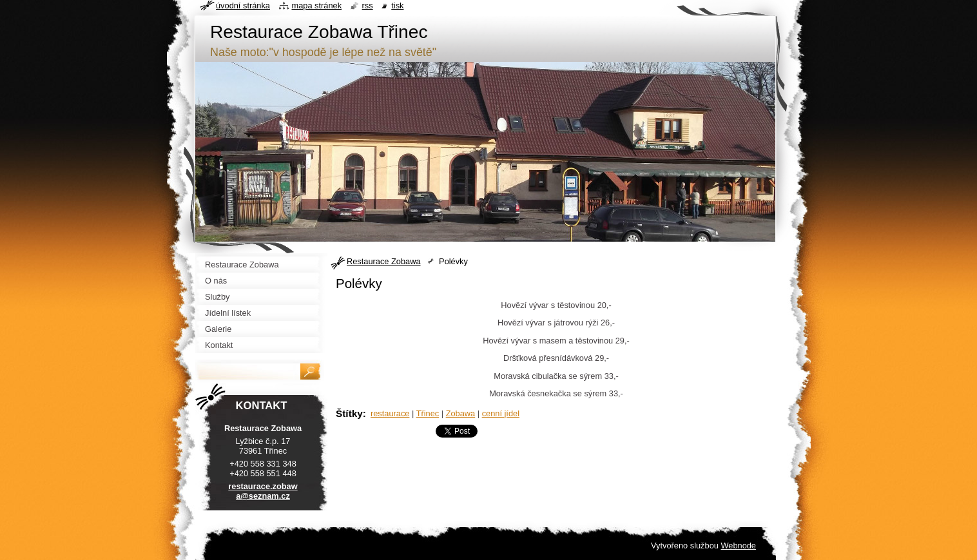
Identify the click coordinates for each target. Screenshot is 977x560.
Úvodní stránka (243, 5)
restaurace (390, 413)
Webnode (738, 546)
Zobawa (461, 413)
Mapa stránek (317, 5)
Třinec (428, 413)
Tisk (397, 5)
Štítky (349, 413)
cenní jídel (501, 413)
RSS (368, 5)
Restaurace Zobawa (384, 261)
